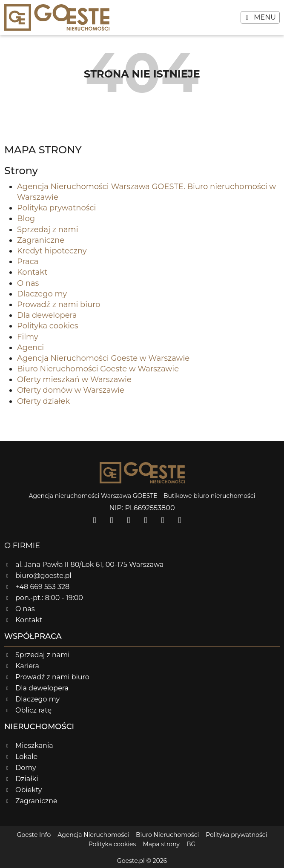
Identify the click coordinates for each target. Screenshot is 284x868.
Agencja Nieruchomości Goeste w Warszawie (103, 358)
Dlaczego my (42, 294)
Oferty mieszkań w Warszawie (74, 379)
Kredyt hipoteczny (52, 251)
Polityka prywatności (56, 208)
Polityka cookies (48, 326)
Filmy (28, 337)
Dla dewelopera (47, 315)
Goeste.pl (131, 861)
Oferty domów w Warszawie (71, 390)
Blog (26, 218)
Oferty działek (43, 401)
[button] (260, 17)
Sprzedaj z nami (48, 230)
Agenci (30, 348)
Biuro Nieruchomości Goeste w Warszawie (98, 369)
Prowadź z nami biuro (59, 305)
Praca (28, 262)
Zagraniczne (41, 240)
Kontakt (32, 272)
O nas (28, 283)
